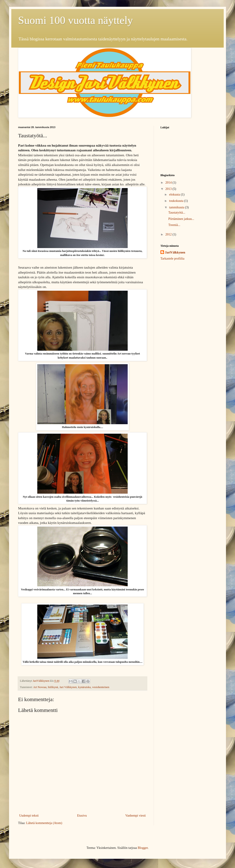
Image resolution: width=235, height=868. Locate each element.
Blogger (143, 848)
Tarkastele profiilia (172, 259)
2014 (169, 183)
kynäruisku (85, 687)
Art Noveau (40, 687)
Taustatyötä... (177, 213)
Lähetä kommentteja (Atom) (44, 823)
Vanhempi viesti (135, 816)
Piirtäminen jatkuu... (181, 219)
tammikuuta (177, 207)
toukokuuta (177, 201)
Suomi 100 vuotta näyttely (75, 20)
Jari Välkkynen (68, 687)
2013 (169, 189)
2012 (169, 234)
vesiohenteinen (101, 687)
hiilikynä (53, 687)
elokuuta (175, 195)
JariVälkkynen (175, 252)
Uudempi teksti (29, 816)
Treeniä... (174, 225)
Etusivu (82, 816)
